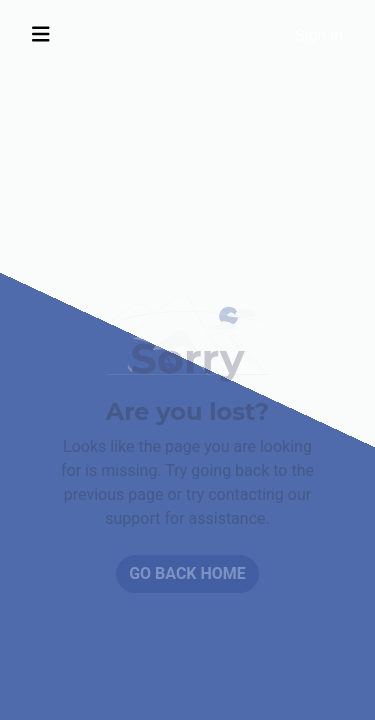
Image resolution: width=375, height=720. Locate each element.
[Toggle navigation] (41, 34)
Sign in (319, 35)
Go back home (187, 573)
